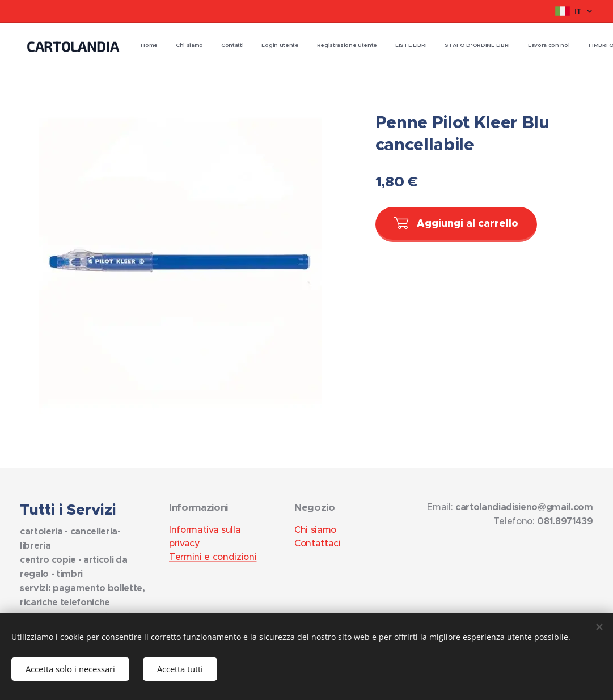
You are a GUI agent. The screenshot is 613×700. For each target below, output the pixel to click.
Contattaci (318, 543)
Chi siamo (315, 529)
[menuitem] (358, 46)
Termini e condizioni (213, 557)
